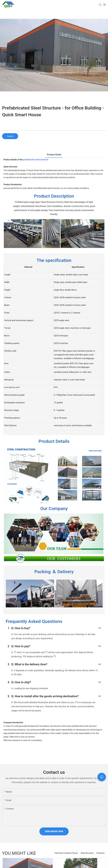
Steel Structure (87, 855)
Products (101, 855)
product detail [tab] (54, 155)
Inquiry (10, 136)
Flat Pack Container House (66, 855)
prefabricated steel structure (36, 160)
